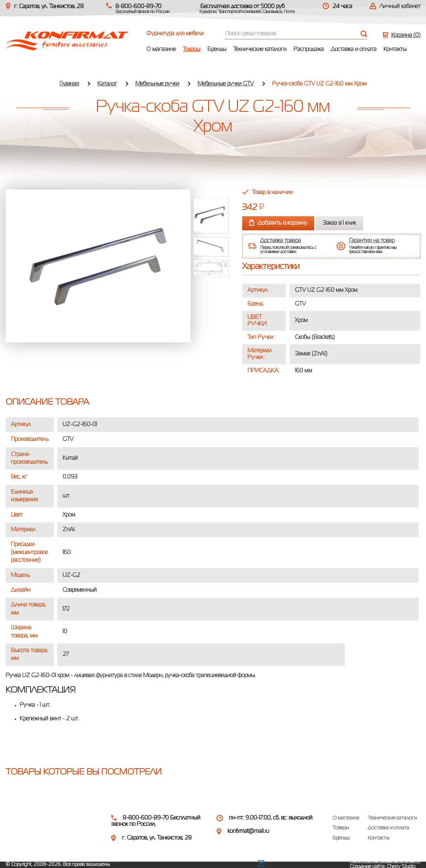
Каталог (107, 84)
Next (211, 283)
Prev (211, 193)
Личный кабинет (400, 7)
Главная (69, 84)
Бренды (217, 50)
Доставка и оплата (354, 50)
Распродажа (309, 50)
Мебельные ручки (157, 84)
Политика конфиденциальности (385, 861)
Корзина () (406, 36)
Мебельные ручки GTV (226, 84)
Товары (192, 50)
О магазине (161, 50)
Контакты (395, 50)
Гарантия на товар (372, 241)
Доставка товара (280, 241)
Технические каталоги (260, 50)
